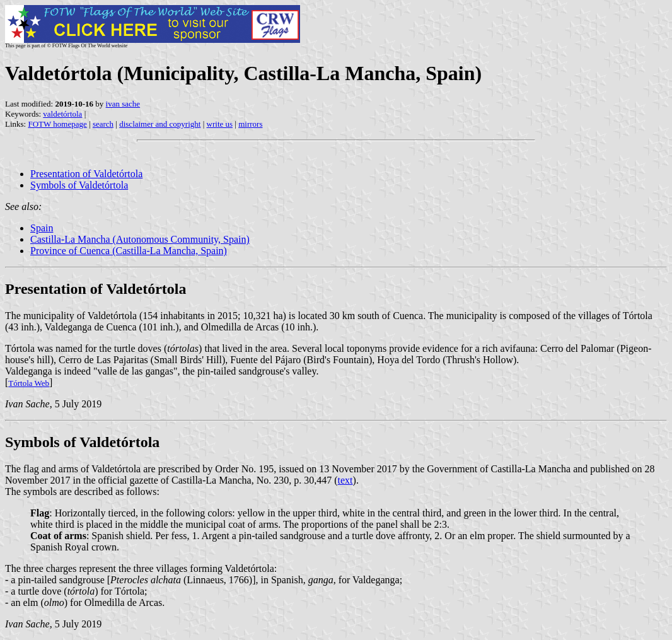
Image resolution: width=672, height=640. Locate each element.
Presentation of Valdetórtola (86, 174)
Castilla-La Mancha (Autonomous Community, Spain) (140, 239)
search (103, 124)
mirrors (250, 124)
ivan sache (123, 104)
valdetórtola (62, 114)
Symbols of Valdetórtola (79, 185)
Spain (42, 228)
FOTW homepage (57, 124)
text (345, 480)
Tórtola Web (29, 383)
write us (220, 124)
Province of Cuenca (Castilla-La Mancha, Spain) (129, 251)
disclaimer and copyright (160, 124)
